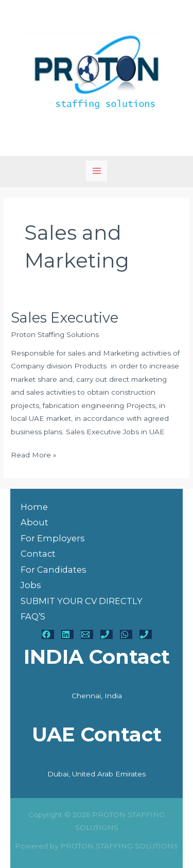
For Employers (53, 538)
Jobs (31, 585)
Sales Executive (65, 318)
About (34, 522)
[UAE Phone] (146, 634)
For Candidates (54, 570)
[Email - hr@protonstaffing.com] (87, 634)
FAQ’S (33, 616)
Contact (38, 554)
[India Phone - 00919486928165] (107, 634)
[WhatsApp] (126, 634)
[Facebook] (48, 634)
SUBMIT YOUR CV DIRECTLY (82, 601)
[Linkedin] (67, 634)
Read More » (34, 454)
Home (34, 507)
